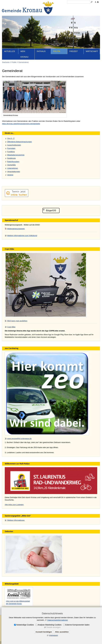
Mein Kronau (24, 54)
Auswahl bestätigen (44, 632)
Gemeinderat (23, 62)
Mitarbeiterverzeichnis (16, 155)
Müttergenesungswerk (16, 229)
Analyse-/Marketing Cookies (50, 625)
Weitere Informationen (16, 520)
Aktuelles (9, 51)
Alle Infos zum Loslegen (14, 505)
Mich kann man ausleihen (17, 321)
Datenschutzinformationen (58, 620)
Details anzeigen (54, 627)
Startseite (6, 62)
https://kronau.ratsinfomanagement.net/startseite (21, 124)
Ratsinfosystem (13, 162)
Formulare (11, 148)
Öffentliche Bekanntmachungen (20, 142)
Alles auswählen (62, 632)
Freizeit (74, 51)
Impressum (54, 635)
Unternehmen (13, 168)
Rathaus (41, 51)
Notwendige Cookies (25, 625)
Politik (57, 51)
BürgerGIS (51, 210)
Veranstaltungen (14, 172)
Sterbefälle (11, 165)
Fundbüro (11, 152)
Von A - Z (11, 138)
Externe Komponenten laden (77, 625)
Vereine (10, 175)
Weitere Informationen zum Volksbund (22, 236)
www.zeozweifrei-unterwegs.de (19, 439)
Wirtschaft (92, 51)
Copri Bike (11, 327)
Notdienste (11, 158)
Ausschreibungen (14, 145)
